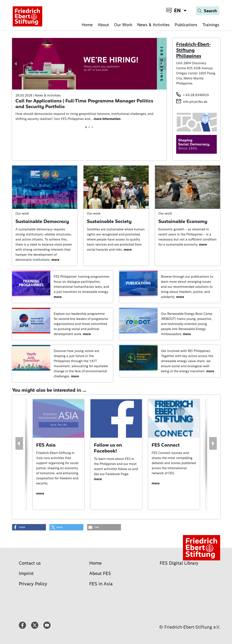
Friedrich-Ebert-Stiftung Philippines (193, 50)
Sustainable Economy (183, 221)
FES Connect (166, 445)
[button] (16, 64)
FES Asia (46, 445)
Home (87, 25)
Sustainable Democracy (42, 221)
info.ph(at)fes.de (195, 102)
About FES (100, 573)
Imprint (26, 573)
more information (107, 119)
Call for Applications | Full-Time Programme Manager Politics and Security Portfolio (84, 104)
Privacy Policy (33, 584)
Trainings (211, 25)
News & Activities (153, 25)
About (103, 25)
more (55, 260)
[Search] (208, 11)
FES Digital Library (179, 563)
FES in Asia (101, 584)
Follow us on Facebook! (108, 448)
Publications (186, 25)
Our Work (123, 25)
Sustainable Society (109, 221)
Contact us (30, 563)
